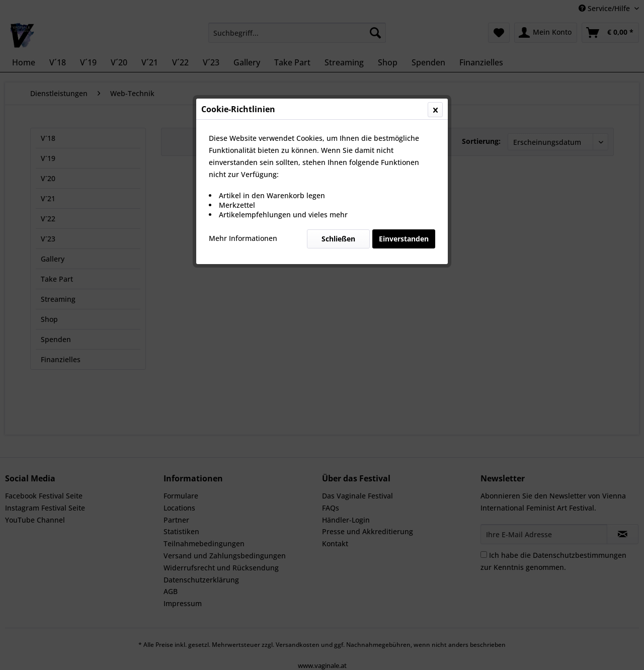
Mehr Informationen (243, 238)
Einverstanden (404, 239)
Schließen (338, 239)
